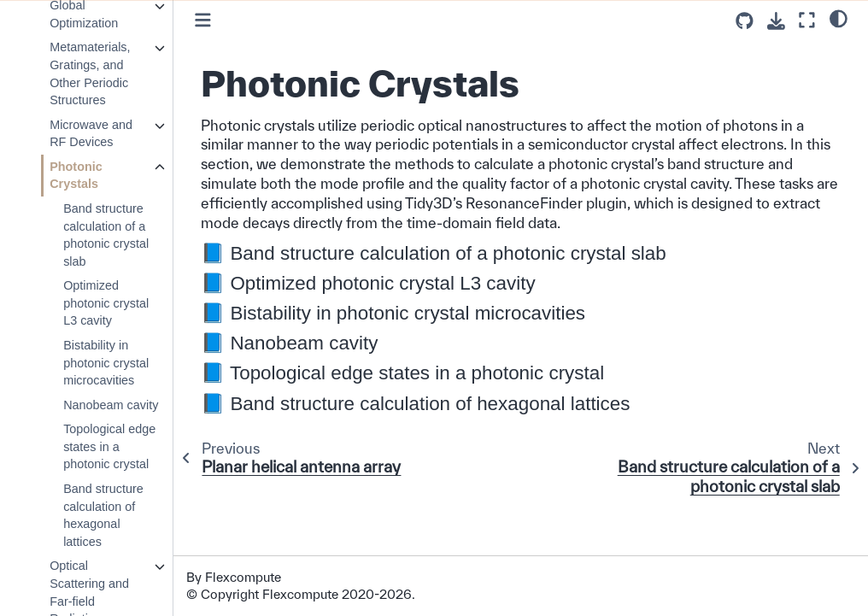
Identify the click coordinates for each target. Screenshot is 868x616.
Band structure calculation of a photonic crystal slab (106, 235)
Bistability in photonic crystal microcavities (106, 363)
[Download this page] (776, 21)
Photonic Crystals (76, 176)
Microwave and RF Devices (91, 134)
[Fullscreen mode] (807, 20)
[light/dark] (839, 18)
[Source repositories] (745, 21)
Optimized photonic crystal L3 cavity (106, 303)
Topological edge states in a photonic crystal (109, 446)
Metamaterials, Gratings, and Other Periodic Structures (90, 73)
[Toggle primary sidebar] (203, 20)
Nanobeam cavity (111, 405)
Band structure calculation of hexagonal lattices (103, 515)
